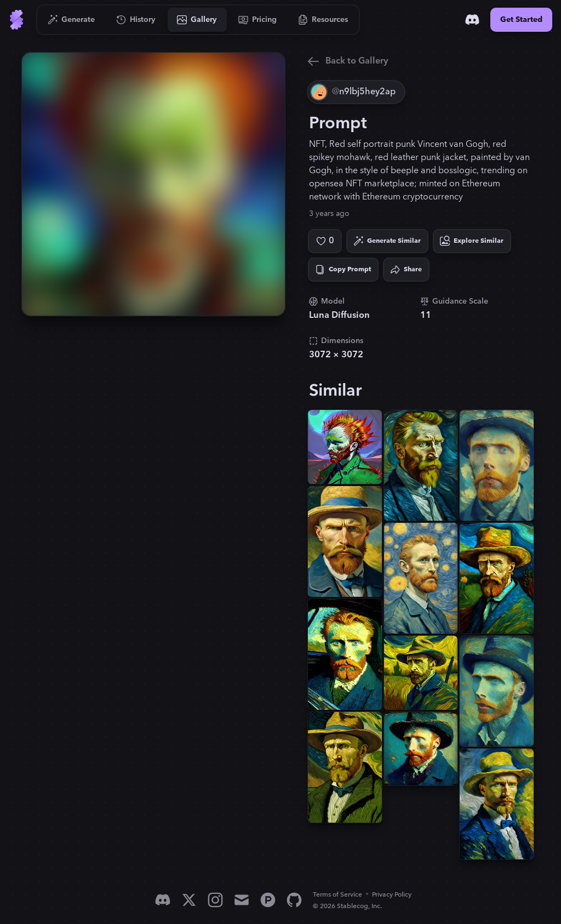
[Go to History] (136, 20)
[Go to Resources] (323, 20)
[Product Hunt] (268, 900)
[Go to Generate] (71, 20)
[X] (189, 900)
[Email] (242, 900)
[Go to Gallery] (197, 20)
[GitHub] (294, 900)
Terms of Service (337, 895)
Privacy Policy (392, 895)
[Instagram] (215, 900)
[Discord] (472, 20)
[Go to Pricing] (258, 20)
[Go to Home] (16, 20)
